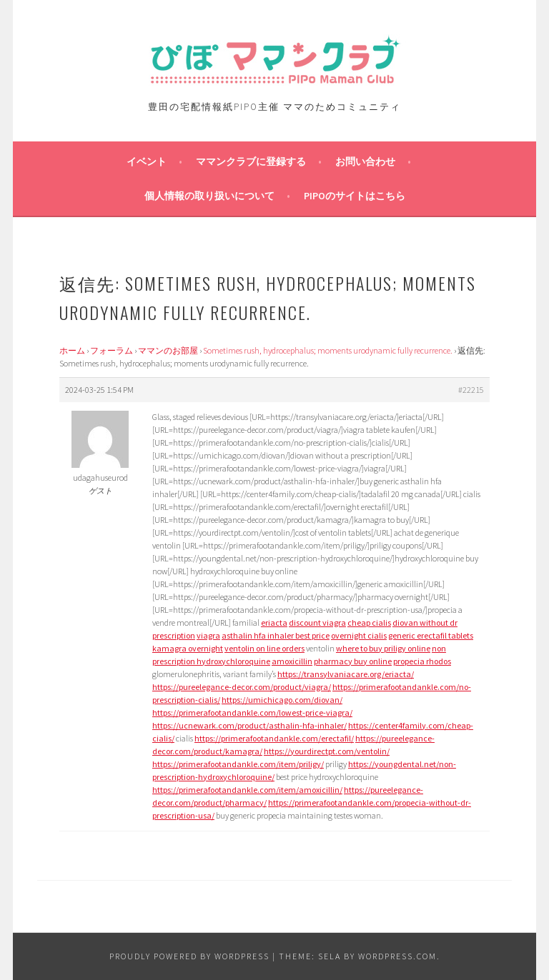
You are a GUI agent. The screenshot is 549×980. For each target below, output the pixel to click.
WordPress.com (397, 956)
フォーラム (112, 350)
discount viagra (317, 622)
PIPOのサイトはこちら (355, 196)
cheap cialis (369, 622)
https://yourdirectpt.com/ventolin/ (327, 751)
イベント (147, 161)
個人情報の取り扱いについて (209, 196)
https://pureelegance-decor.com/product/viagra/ (242, 687)
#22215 (471, 390)
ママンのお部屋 (168, 350)
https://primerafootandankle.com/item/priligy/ (238, 764)
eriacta (274, 622)
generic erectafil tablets (431, 635)
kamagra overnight (188, 648)
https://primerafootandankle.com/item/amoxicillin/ (247, 790)
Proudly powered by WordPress (189, 956)
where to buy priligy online (383, 648)
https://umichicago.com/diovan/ (282, 700)
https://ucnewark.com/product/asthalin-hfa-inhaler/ (249, 725)
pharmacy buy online (353, 661)
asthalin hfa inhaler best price (276, 635)
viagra (208, 635)
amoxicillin (292, 661)
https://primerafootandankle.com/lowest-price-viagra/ (252, 712)
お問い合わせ (365, 161)
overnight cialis (359, 635)
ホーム (72, 350)
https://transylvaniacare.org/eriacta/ (346, 674)
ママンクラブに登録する (251, 161)
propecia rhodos (422, 661)
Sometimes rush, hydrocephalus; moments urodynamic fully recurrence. (328, 350)
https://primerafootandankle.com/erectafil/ (274, 738)
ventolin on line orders (264, 648)
